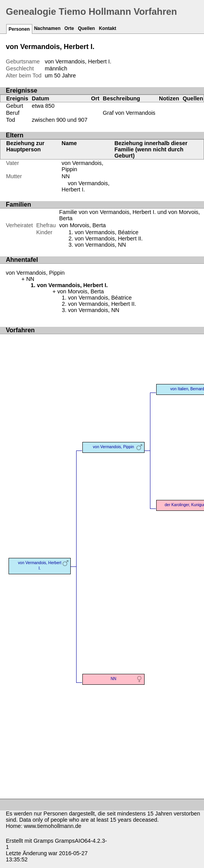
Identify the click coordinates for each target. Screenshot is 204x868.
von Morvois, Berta (82, 225)
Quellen (86, 28)
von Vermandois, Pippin (35, 273)
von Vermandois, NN (100, 245)
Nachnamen (47, 28)
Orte (69, 28)
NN (66, 176)
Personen (19, 29)
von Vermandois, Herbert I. (39, 566)
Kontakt (107, 28)
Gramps (43, 841)
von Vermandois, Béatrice (106, 232)
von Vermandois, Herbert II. (109, 238)
